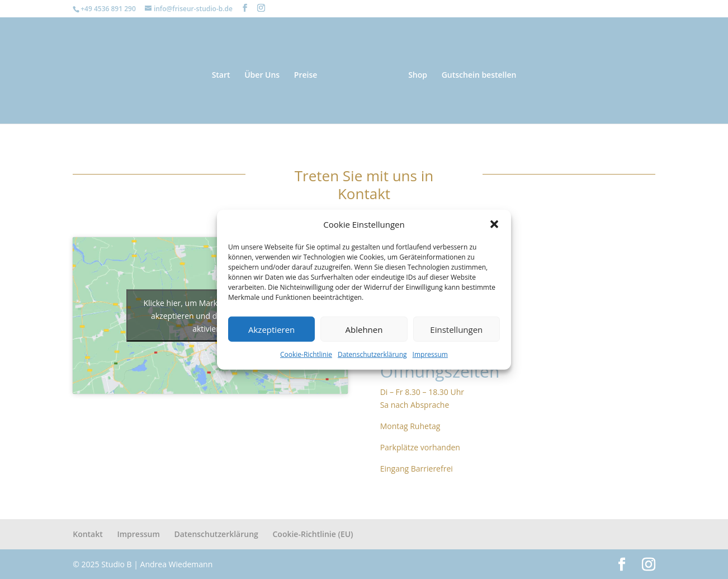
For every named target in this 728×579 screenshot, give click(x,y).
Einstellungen (456, 329)
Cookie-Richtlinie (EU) (313, 534)
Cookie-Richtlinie (306, 354)
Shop (418, 76)
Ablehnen (364, 329)
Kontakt (88, 534)
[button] (494, 224)
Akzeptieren (271, 329)
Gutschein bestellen (479, 76)
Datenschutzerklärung (372, 354)
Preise (306, 76)
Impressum (430, 354)
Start (221, 76)
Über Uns (262, 76)
